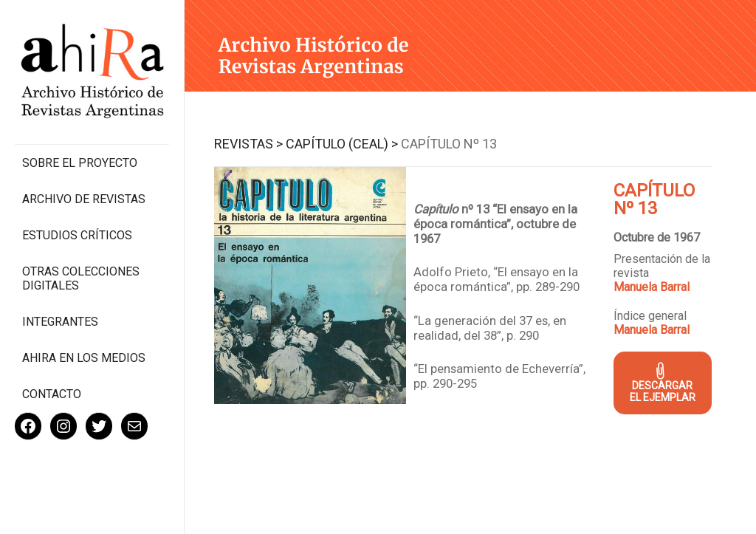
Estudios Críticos (77, 235)
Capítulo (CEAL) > (342, 144)
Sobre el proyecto (80, 163)
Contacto (52, 394)
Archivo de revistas (84, 199)
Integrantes (60, 322)
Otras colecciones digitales (81, 278)
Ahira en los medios (84, 358)
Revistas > (248, 144)
